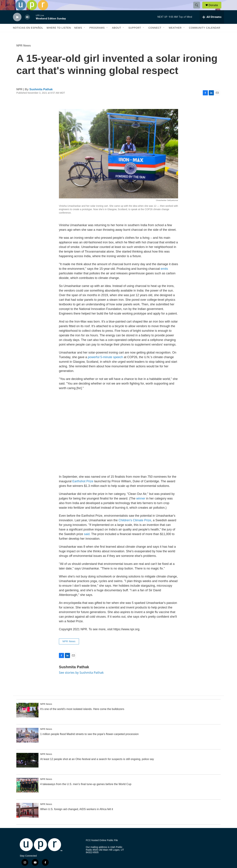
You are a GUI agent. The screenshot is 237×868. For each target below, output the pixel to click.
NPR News (24, 53)
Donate (215, 9)
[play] (17, 25)
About (117, 35)
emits (164, 276)
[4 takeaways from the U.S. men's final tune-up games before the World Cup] (27, 793)
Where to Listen (59, 35)
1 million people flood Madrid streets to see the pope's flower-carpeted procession (89, 742)
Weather (175, 35)
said (87, 542)
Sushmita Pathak (41, 97)
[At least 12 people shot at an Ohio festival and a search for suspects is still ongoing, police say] (27, 768)
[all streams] (212, 25)
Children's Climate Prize (135, 528)
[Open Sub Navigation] (85, 35)
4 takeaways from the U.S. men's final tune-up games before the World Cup (86, 792)
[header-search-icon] (198, 9)
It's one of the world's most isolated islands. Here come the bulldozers (82, 717)
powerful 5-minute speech (105, 365)
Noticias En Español (28, 35)
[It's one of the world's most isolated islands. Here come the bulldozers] (27, 718)
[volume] (27, 25)
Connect (155, 35)
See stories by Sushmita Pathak (81, 680)
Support (135, 35)
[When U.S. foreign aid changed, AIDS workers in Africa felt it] (27, 818)
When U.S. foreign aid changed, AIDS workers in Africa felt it (77, 817)
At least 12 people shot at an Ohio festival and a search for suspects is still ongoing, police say (97, 767)
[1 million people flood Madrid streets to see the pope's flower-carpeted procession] (27, 743)
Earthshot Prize (83, 489)
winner (141, 506)
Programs (97, 35)
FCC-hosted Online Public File (102, 848)
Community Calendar (205, 35)
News (78, 35)
